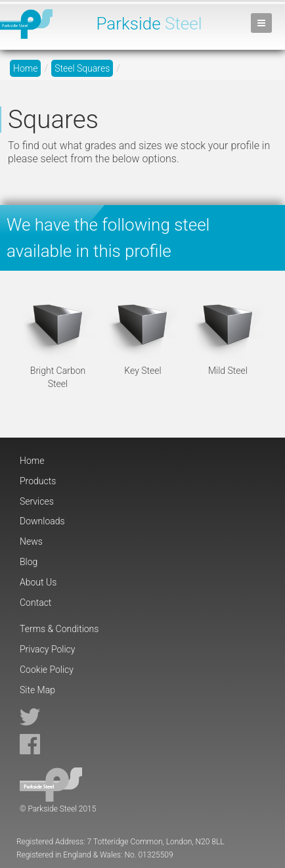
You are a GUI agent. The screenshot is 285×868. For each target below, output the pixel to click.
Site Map (37, 690)
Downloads (42, 521)
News (31, 541)
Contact (35, 603)
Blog (29, 562)
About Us (38, 582)
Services (37, 501)
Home (25, 68)
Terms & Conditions (59, 629)
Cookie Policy (47, 670)
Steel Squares (82, 68)
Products (38, 481)
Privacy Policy (47, 649)
